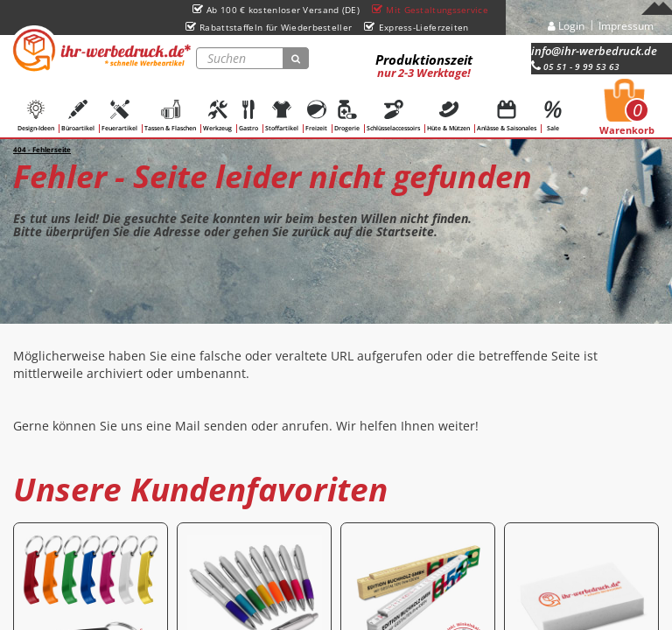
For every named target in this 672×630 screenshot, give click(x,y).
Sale (553, 116)
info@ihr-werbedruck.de (594, 51)
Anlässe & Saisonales (507, 116)
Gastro (248, 116)
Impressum (626, 26)
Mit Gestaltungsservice (430, 10)
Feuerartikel (119, 116)
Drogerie (347, 116)
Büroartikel (78, 116)
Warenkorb (627, 112)
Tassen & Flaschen (170, 116)
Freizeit (316, 116)
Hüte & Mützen (448, 116)
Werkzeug (217, 116)
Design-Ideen (36, 116)
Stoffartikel (282, 116)
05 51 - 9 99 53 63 (575, 66)
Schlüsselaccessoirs (393, 116)
